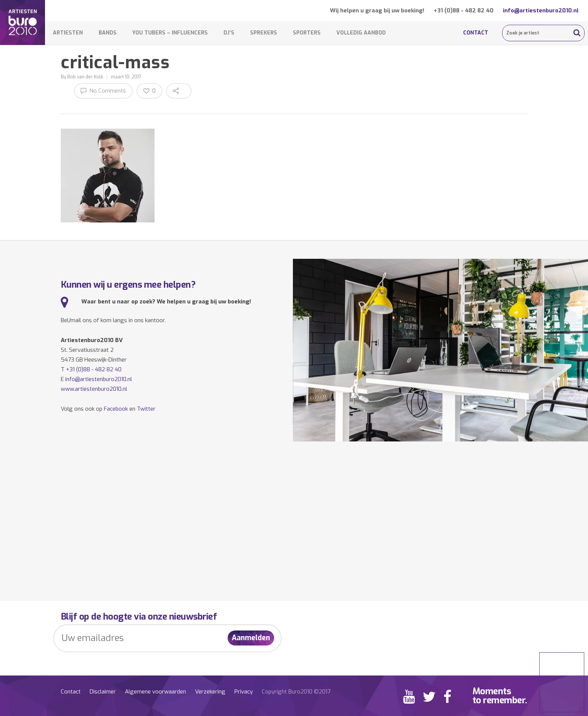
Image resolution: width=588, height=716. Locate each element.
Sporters (307, 33)
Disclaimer (103, 692)
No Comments (103, 91)
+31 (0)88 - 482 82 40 (463, 11)
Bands (108, 33)
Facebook (116, 409)
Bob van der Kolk (85, 77)
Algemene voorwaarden (155, 692)
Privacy (244, 692)
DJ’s (229, 33)
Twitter (146, 409)
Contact (476, 33)
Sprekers (264, 33)
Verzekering (210, 692)
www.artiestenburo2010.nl (94, 389)
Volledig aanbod (361, 33)
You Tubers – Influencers (170, 33)
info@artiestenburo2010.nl (541, 11)
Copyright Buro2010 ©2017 (296, 692)
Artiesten (68, 33)
